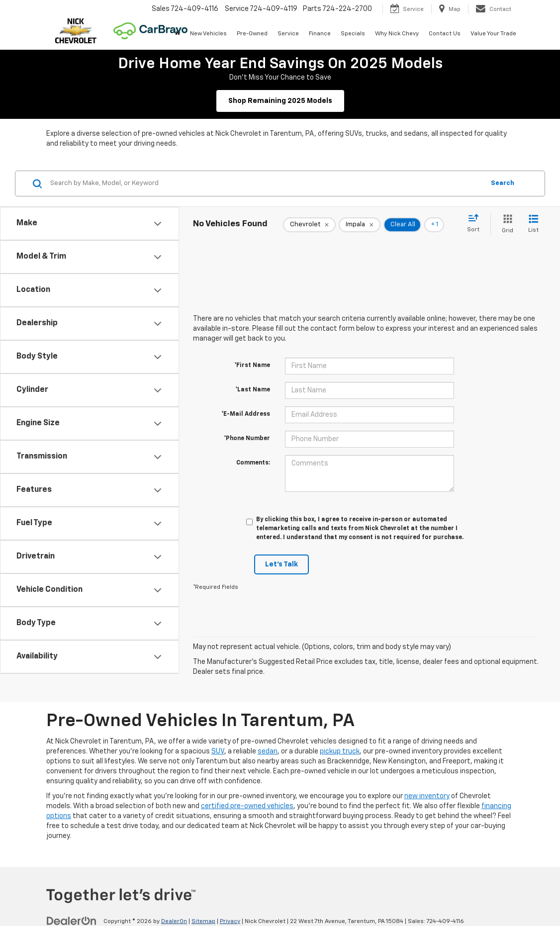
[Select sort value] (476, 224)
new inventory (427, 796)
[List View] (533, 225)
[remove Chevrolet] (309, 225)
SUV (218, 751)
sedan (268, 751)
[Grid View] (506, 225)
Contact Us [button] (445, 34)
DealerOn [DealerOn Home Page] (174, 922)
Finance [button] (320, 34)
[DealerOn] (72, 921)
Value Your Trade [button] (493, 34)
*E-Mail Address (246, 414)
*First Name (252, 366)
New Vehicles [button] (208, 34)
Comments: (253, 463)
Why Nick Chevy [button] (397, 34)
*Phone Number (247, 439)
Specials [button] (353, 34)
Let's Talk (281, 564)
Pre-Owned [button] (252, 34)
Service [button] (288, 34)
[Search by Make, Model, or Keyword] (266, 184)
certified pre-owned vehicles (247, 806)
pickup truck (340, 751)
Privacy (230, 922)
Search (503, 183)
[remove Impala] (360, 225)
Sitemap (203, 922)
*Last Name (253, 390)
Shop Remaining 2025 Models (280, 101)
